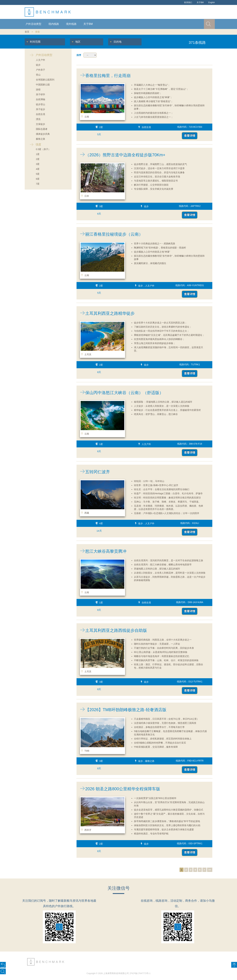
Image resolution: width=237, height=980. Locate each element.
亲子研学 (40, 94)
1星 (38, 154)
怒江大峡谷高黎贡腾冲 (101, 551)
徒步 (38, 65)
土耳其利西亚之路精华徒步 (106, 313)
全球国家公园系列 (45, 80)
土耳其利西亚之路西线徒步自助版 (112, 630)
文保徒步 (40, 124)
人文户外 (40, 60)
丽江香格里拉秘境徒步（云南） (110, 234)
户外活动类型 (33, 24)
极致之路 (40, 139)
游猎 (38, 90)
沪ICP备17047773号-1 (140, 973)
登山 (38, 75)
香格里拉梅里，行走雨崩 (104, 76)
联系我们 (188, 2)
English (212, 2)
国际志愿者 (42, 129)
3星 (38, 164)
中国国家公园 (43, 85)
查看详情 (190, 136)
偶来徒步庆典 (43, 134)
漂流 (38, 119)
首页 (27, 32)
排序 (79, 55)
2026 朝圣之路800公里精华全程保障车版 (118, 789)
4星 (38, 169)
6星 (38, 179)
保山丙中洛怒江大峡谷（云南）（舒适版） (120, 393)
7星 (38, 184)
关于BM (200, 2)
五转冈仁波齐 (93, 472)
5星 (38, 174)
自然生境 (40, 114)
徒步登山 (40, 104)
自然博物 (40, 99)
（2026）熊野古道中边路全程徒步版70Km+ (121, 155)
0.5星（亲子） (43, 149)
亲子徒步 (40, 109)
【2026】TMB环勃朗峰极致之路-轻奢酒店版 (121, 710)
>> (210, 870)
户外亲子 (40, 70)
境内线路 (54, 24)
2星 (38, 159)
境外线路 (71, 24)
